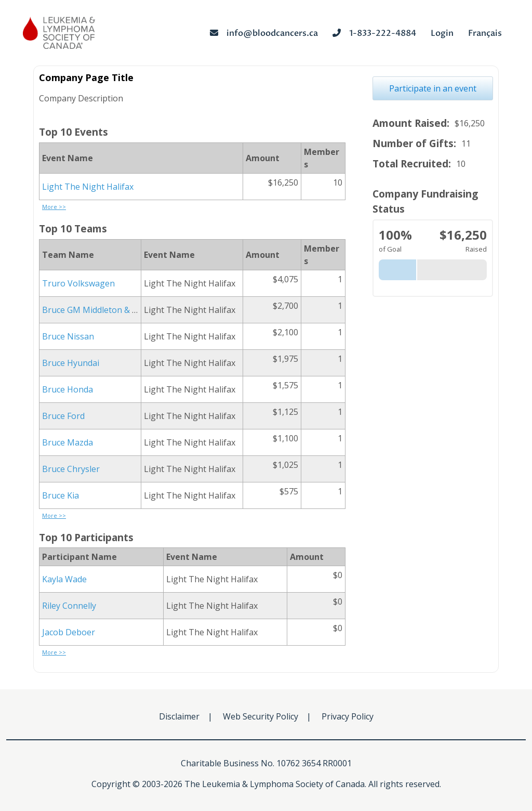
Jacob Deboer (69, 632)
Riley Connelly (69, 606)
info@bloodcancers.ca (264, 33)
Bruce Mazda (68, 442)
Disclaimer (179, 716)
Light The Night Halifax (88, 187)
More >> (54, 207)
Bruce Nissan (68, 336)
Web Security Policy (261, 716)
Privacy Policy (348, 716)
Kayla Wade (64, 579)
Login (442, 33)
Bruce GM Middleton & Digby (98, 310)
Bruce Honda (68, 389)
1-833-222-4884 (374, 33)
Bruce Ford (63, 416)
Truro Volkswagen (78, 283)
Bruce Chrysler (71, 469)
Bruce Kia (61, 495)
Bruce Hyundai (71, 363)
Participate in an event (433, 88)
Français (485, 33)
